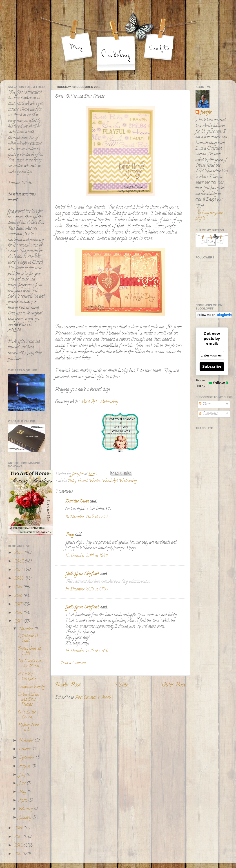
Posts (205, 404)
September (27, 758)
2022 (19, 562)
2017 (19, 605)
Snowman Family (31, 687)
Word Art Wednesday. (98, 402)
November (27, 741)
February (26, 809)
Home (121, 685)
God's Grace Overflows (82, 574)
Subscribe (212, 367)
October (25, 749)
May (23, 792)
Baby (72, 481)
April (23, 801)
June (23, 784)
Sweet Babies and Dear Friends (29, 700)
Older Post (174, 685)
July (23, 775)
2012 (19, 846)
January (26, 818)
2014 (19, 828)
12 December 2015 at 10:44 (87, 556)
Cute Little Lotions (27, 715)
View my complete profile (209, 216)
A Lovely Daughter (27, 677)
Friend (83, 481)
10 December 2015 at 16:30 (86, 517)
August (25, 767)
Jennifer (206, 113)
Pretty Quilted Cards (29, 651)
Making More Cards (28, 728)
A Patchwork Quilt (28, 639)
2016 (19, 613)
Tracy (70, 535)
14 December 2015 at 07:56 (87, 651)
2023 (19, 553)
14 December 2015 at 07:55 (87, 590)
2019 (19, 587)
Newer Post (68, 685)
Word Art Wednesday (119, 481)
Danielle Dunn (77, 502)
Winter (95, 481)
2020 (19, 579)
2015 (19, 622)
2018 (19, 596)
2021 (19, 570)
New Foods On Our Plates (29, 664)
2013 (19, 837)
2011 (18, 854)
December (27, 629)
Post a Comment (73, 663)
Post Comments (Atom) (93, 698)
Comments (208, 414)
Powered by (212, 383)
